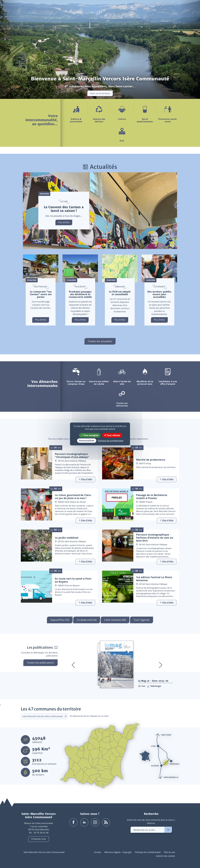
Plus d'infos (64, 222)
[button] (155, 7)
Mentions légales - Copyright (118, 852)
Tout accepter (90, 435)
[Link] (85, 479)
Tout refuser (112, 435)
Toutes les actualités (100, 341)
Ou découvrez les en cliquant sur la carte (89, 716)
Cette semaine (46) (115, 620)
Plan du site (169, 852)
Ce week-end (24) (87, 620)
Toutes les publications (40, 663)
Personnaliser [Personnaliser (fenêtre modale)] (87, 441)
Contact (97, 852)
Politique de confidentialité (148, 852)
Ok (168, 830)
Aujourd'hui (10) (60, 620)
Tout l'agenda (142, 620)
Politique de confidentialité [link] (111, 441)
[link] (170, 7)
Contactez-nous (39, 839)
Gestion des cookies (165, 856)
